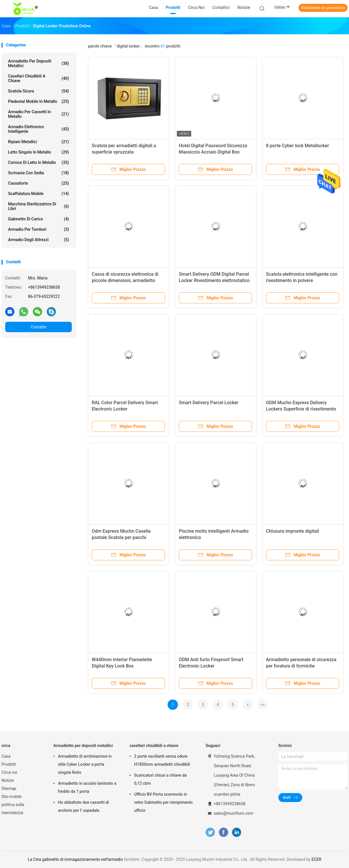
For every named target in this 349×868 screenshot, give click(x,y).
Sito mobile (12, 797)
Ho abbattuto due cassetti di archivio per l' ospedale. (83, 806)
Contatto (38, 327)
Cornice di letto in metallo (39, 162)
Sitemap (9, 788)
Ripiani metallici (39, 142)
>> (263, 705)
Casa (6, 756)
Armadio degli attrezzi (39, 240)
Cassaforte (39, 183)
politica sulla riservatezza (13, 809)
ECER (316, 859)
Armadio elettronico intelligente (39, 129)
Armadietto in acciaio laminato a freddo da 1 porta (87, 787)
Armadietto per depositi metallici (39, 63)
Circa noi (9, 772)
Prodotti (9, 764)
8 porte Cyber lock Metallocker (298, 146)
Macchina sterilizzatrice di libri (39, 206)
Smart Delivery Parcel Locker (209, 403)
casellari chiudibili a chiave (39, 78)
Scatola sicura (39, 91)
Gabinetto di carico (39, 219)
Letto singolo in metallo (39, 152)
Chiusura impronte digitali (292, 531)
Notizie (8, 780)
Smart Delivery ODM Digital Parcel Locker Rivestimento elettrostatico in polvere (214, 280)
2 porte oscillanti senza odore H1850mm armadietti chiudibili (162, 760)
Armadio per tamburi (39, 229)
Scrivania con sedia (39, 173)
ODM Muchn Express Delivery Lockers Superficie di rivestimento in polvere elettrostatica (301, 409)
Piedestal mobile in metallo (39, 101)
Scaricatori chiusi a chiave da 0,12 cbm (160, 779)
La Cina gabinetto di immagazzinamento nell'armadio (75, 859)
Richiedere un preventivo (323, 8)
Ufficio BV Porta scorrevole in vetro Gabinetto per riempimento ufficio (163, 802)
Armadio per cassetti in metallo (39, 114)
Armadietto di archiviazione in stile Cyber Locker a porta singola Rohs (85, 764)
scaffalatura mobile (39, 194)
